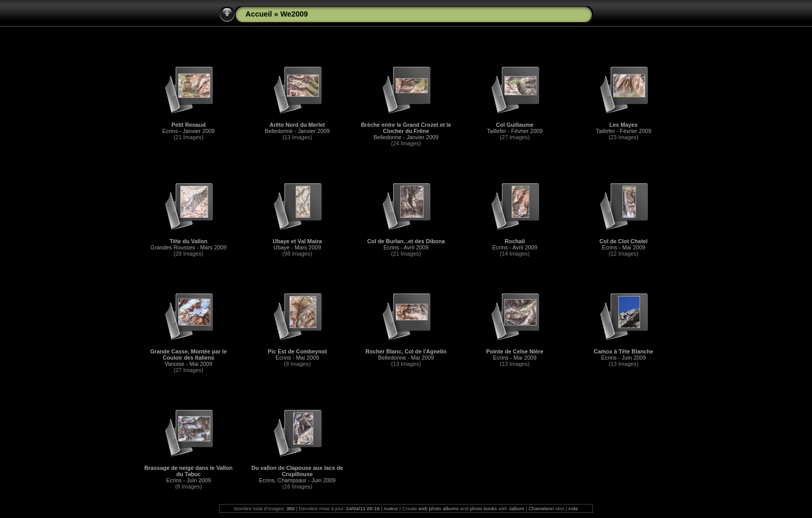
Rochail (515, 241)
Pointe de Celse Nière (515, 351)
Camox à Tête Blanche (623, 351)
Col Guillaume (515, 125)
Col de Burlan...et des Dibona (406, 241)
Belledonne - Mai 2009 (406, 358)
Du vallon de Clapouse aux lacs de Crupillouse (297, 471)
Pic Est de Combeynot (297, 351)
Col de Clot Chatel (624, 241)
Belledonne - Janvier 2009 (297, 131)
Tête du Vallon (188, 241)
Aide (573, 508)
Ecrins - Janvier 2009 (188, 131)
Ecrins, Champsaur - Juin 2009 (297, 480)
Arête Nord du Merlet (298, 125)
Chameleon (541, 508)
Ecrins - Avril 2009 (406, 247)
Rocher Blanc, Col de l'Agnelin (406, 351)
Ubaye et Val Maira (298, 241)
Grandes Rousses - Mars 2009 (188, 247)
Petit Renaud (189, 125)
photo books (483, 508)
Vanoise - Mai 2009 (189, 364)
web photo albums (439, 508)
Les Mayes (624, 125)
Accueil (259, 14)
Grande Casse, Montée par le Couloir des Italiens (189, 354)
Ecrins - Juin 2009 (624, 358)
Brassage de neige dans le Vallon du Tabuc (189, 471)
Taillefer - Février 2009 (514, 131)
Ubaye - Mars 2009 (297, 247)
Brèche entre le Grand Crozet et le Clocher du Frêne (406, 128)
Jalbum (517, 508)
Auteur (390, 508)
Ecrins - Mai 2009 (624, 247)
